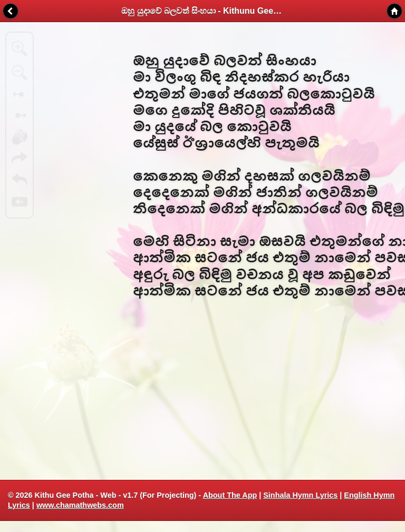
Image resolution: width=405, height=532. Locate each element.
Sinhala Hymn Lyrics (300, 495)
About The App (230, 495)
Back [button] (11, 11)
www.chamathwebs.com (80, 505)
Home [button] (394, 11)
